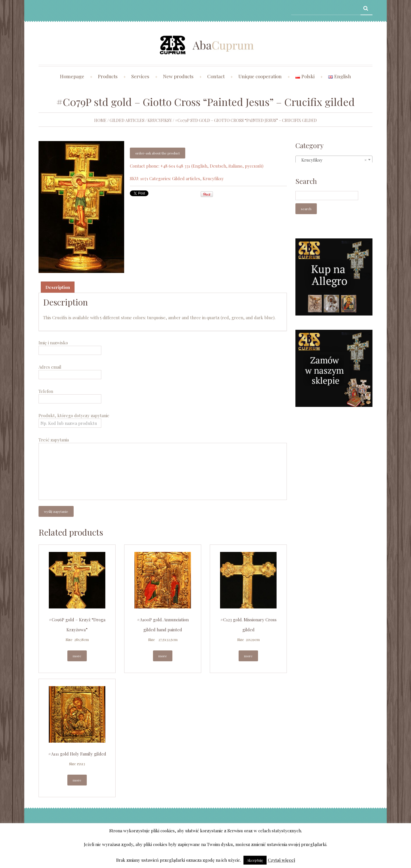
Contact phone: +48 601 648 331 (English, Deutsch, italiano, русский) (197, 166)
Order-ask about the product (158, 153)
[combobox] (334, 160)
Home (100, 120)
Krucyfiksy (160, 120)
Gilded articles (127, 120)
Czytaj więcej (281, 860)
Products (108, 76)
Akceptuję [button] (255, 860)
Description (58, 287)
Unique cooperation (260, 76)
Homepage (72, 76)
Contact (216, 76)
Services (140, 76)
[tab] (58, 287)
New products (178, 76)
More (77, 656)
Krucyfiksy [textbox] (332, 160)
